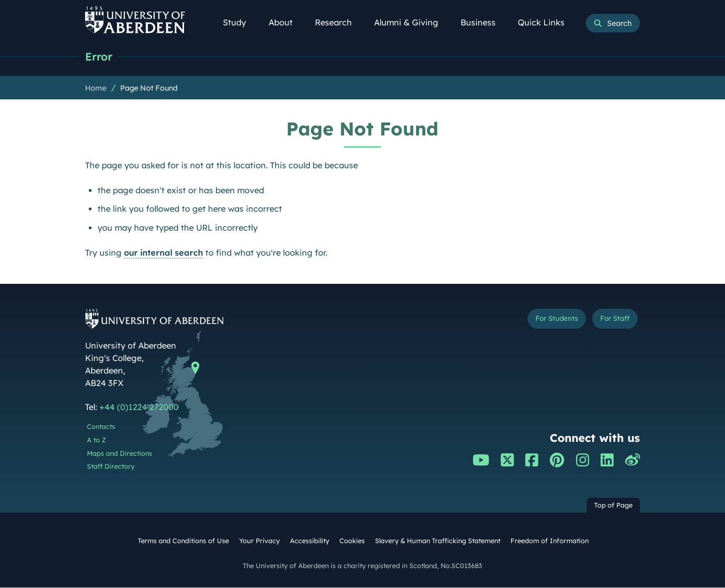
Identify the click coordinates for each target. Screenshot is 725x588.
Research (338, 22)
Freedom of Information (550, 541)
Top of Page (613, 506)
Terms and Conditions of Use (183, 541)
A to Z (96, 441)
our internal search (163, 253)
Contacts (101, 427)
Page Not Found (149, 88)
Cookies (352, 541)
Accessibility (310, 541)
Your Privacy (259, 541)
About (286, 22)
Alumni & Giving (411, 22)
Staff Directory (111, 467)
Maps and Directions (120, 454)
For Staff (611, 321)
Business (483, 22)
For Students (542, 321)
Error (100, 57)
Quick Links (546, 22)
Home (96, 88)
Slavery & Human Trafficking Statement (438, 541)
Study (240, 22)
